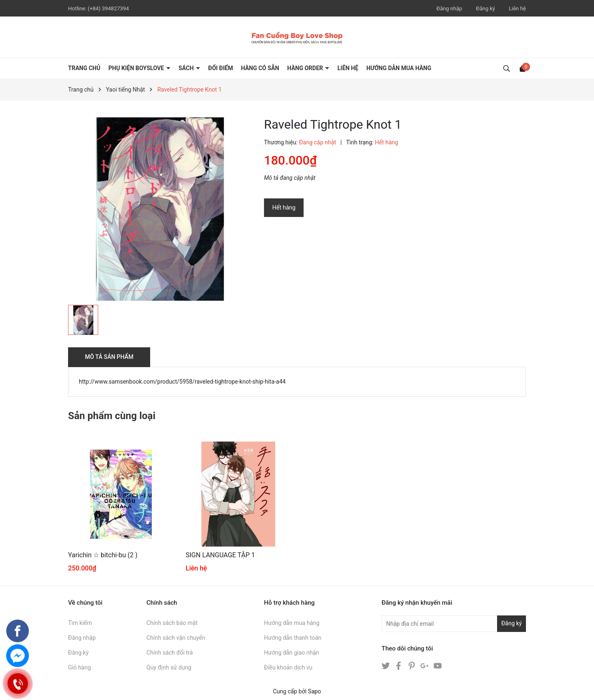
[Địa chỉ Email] (454, 624)
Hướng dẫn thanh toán (293, 638)
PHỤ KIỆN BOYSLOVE (137, 68)
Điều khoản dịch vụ (288, 667)
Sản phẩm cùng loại (112, 416)
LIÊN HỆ (348, 68)
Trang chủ (84, 68)
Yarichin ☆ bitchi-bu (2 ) (103, 555)
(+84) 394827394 (108, 8)
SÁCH (187, 68)
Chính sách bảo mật (172, 623)
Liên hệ (517, 8)
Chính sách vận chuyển (176, 638)
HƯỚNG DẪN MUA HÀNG (399, 68)
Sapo (315, 691)
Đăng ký (486, 8)
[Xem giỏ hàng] (523, 68)
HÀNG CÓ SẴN (260, 68)
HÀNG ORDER (306, 68)
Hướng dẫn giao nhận (292, 653)
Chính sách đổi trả (170, 653)
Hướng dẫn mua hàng (292, 623)
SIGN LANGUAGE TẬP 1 (220, 555)
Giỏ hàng (79, 667)
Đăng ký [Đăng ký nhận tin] (511, 623)
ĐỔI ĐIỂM (221, 68)
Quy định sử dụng (169, 667)
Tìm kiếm (80, 623)
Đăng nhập (449, 8)
